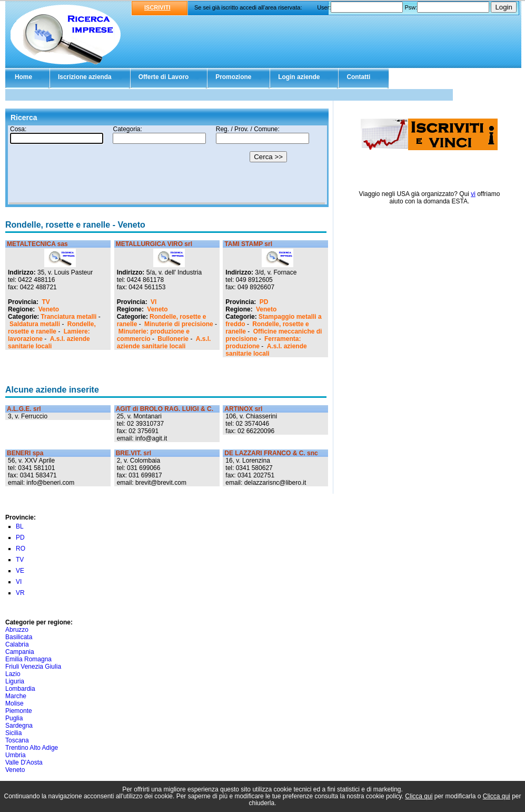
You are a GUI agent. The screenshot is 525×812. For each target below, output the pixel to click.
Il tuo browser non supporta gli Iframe (167, 165)
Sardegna (19, 726)
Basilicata (19, 637)
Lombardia (20, 689)
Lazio (13, 674)
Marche (16, 696)
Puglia (14, 718)
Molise (14, 703)
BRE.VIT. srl (133, 453)
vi (473, 194)
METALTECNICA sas (37, 244)
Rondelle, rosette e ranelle (52, 328)
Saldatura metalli (35, 324)
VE (20, 571)
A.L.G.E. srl (24, 409)
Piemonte (19, 711)
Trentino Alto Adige (32, 748)
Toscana (17, 740)
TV (46, 302)
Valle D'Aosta (24, 762)
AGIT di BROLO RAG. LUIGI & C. (165, 409)
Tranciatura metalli (68, 317)
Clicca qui (419, 796)
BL (20, 526)
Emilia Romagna (28, 659)
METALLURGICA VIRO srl (154, 244)
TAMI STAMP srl (248, 244)
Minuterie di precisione (179, 324)
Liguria (15, 681)
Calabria (17, 644)
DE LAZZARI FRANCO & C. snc (271, 453)
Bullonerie (173, 339)
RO (21, 549)
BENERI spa (25, 453)
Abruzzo (17, 630)
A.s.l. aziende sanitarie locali (49, 343)
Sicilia (13, 733)
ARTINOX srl (243, 409)
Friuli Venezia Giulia (33, 667)
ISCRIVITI (157, 7)
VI (153, 302)
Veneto (49, 309)
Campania (20, 652)
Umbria (16, 755)
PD (264, 302)
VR (20, 593)
